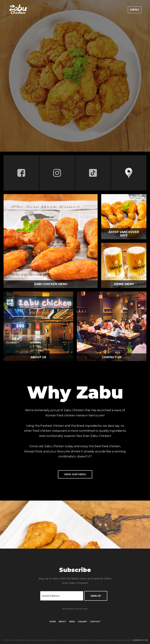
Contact (95, 622)
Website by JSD (140, 640)
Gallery (83, 622)
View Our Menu (75, 474)
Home (53, 622)
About (62, 622)
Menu (135, 10)
